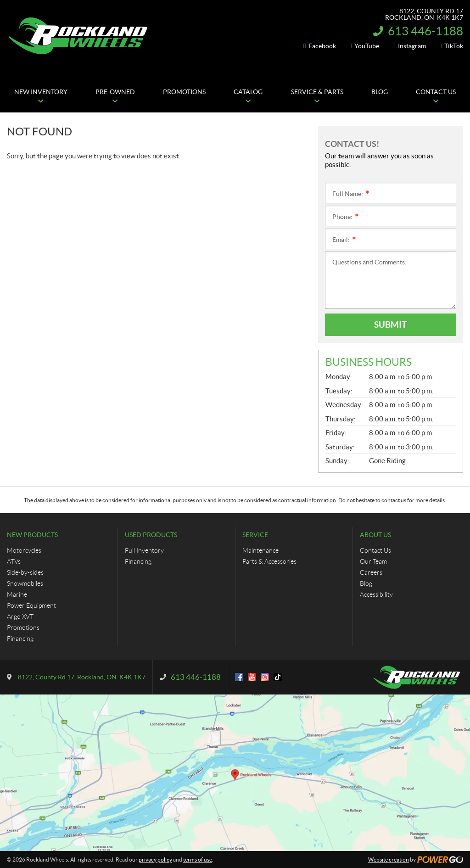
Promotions (23, 627)
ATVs (14, 561)
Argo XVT (20, 616)
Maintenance (260, 550)
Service (255, 535)
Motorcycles (24, 550)
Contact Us (375, 550)
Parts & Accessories (269, 561)
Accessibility (376, 594)
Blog (366, 583)
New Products (32, 535)
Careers (371, 572)
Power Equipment (31, 605)
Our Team (373, 561)
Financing (20, 638)
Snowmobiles (25, 583)
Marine (17, 594)
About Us (375, 535)
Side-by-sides (25, 572)
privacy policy (155, 860)
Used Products (151, 535)
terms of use (198, 860)
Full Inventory (144, 550)
